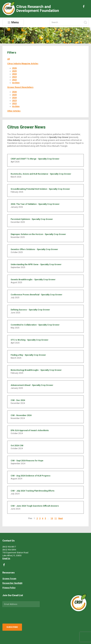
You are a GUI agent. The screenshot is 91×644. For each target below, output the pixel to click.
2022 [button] (14, 80)
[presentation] (27, 615)
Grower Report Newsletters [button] (20, 87)
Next (61, 518)
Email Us (6, 558)
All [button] (8, 59)
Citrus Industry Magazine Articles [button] (23, 64)
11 (56, 518)
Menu (13, 22)
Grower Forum (9, 579)
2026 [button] (14, 68)
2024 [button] (14, 74)
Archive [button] (16, 83)
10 (52, 518)
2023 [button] (14, 77)
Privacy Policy (9, 588)
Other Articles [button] (14, 111)
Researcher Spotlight (12, 583)
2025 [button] (14, 71)
